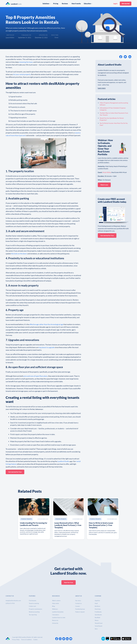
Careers (78, 606)
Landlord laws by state (59, 617)
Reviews (65, 4)
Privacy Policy (16, 640)
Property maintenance (35, 609)
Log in (115, 4)
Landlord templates (58, 612)
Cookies (35, 640)
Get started (126, 4)
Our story (78, 601)
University (55, 623)
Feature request (80, 612)
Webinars (55, 609)
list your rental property (22, 74)
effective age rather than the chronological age (46, 324)
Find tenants (33, 601)
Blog (53, 606)
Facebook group (80, 609)
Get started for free (15, 472)
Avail (96, 603)
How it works (76, 4)
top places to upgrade (47, 347)
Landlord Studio (63, 461)
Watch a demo (56, 601)
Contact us (78, 603)
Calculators (56, 615)
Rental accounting (34, 612)
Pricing (56, 4)
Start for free (69, 582)
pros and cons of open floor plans (35, 376)
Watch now (104, 185)
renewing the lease (26, 62)
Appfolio (97, 601)
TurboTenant (98, 626)
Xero (96, 629)
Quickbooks (98, 615)
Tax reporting (33, 615)
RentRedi (97, 617)
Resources (55, 620)
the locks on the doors (19, 254)
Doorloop (98, 609)
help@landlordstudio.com (13, 601)
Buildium (97, 606)
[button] (46, 4)
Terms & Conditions (26, 640)
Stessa (97, 620)
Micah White (107, 172)
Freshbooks (98, 612)
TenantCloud (99, 623)
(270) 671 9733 (10, 603)
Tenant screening (34, 603)
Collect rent (32, 606)
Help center (56, 603)
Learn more (102, 88)
